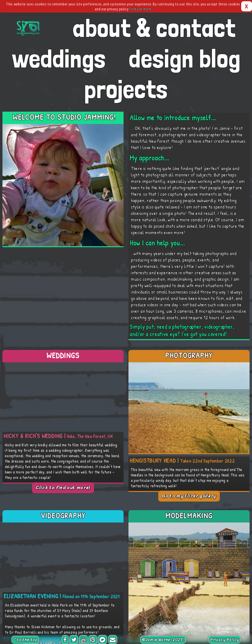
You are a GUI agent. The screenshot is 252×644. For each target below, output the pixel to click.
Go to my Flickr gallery (189, 496)
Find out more (141, 9)
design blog (185, 58)
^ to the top (25, 640)
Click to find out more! (63, 488)
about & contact (154, 28)
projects (126, 89)
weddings (59, 58)
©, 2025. (163, 640)
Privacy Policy (225, 640)
